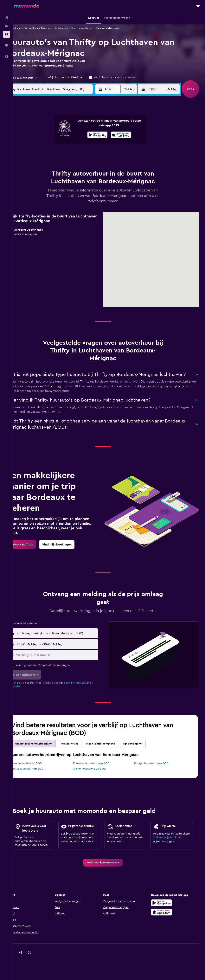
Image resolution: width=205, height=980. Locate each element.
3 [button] (40, 135)
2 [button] (96, 125)
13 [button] (68, 144)
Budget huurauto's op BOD (156, 770)
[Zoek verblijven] (7, 26)
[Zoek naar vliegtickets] (7, 18)
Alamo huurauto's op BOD (98, 775)
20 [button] (68, 153)
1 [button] (87, 125)
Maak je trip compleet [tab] (113, 750)
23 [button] (96, 153)
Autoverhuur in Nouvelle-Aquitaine (86, 28)
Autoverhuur (26, 28)
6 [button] (68, 135)
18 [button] (50, 153)
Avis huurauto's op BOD (39, 770)
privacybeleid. (30, 693)
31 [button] (40, 172)
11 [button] (49, 144)
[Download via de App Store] (165, 926)
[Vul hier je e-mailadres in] (66, 661)
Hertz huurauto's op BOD (40, 775)
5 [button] (59, 135)
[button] (7, 6)
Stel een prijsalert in (168, 855)
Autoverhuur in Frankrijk (50, 28)
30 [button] (96, 163)
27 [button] (68, 163)
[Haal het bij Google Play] (165, 917)
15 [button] (87, 144)
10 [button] (40, 144)
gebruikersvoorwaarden (89, 689)
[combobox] (34, 78)
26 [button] (59, 163)
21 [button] (77, 153)
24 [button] (40, 163)
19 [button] (59, 153)
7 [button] (77, 135)
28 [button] (77, 163)
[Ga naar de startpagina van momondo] (27, 6)
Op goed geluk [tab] (145, 750)
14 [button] (77, 144)
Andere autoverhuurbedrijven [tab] (46, 750)
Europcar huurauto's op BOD (100, 770)
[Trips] (7, 45)
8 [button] (87, 135)
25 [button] (49, 163)
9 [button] (96, 135)
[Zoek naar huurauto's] (7, 34)
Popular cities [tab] (82, 750)
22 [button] (87, 153)
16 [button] (96, 144)
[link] (34, 551)
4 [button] (50, 135)
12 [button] (59, 144)
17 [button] (40, 153)
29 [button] (87, 163)
